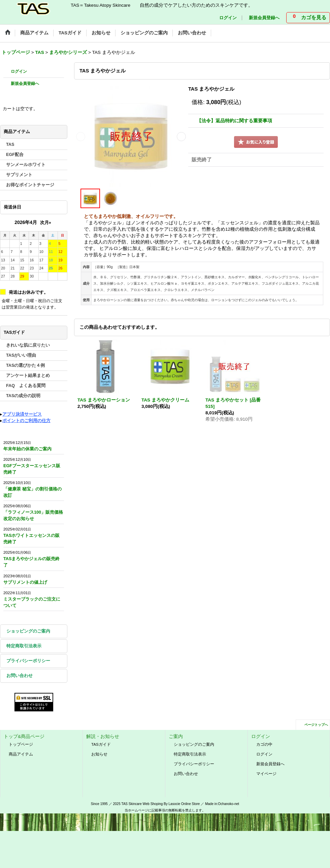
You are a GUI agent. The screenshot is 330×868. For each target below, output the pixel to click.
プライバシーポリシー (28, 661)
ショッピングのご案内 (28, 631)
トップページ (21, 744)
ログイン (228, 18)
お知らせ (99, 754)
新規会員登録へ (264, 18)
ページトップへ (316, 725)
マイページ (266, 774)
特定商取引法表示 (24, 646)
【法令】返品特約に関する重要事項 (234, 121)
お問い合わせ (20, 676)
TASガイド (101, 744)
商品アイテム (21, 754)
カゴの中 (264, 744)
